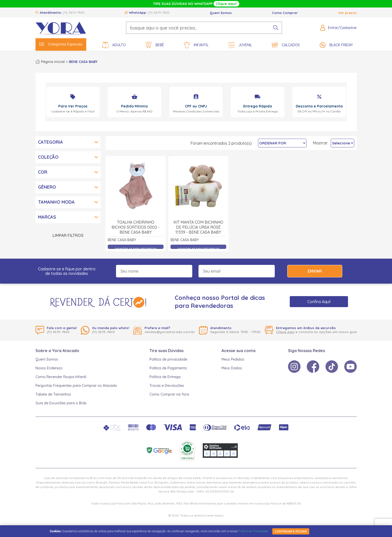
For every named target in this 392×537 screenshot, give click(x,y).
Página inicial (53, 62)
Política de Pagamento (168, 368)
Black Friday (336, 45)
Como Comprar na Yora (169, 394)
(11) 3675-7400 (74, 12)
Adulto (114, 45)
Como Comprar (285, 13)
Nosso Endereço (49, 368)
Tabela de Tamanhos (53, 394)
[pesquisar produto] (276, 28)
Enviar (315, 271)
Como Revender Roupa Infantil (61, 377)
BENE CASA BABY (83, 62)
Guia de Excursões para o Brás (61, 403)
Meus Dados (232, 368)
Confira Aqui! (319, 302)
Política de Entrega (165, 377)
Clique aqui (285, 332)
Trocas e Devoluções (167, 386)
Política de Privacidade (253, 531)
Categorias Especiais (61, 44)
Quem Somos (221, 13)
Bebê (155, 45)
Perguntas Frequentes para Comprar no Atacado (76, 386)
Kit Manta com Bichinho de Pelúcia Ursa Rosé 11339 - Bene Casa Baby (198, 227)
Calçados (286, 45)
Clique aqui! (226, 4)
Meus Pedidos (233, 359)
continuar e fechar (291, 531)
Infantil (196, 45)
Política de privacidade (168, 359)
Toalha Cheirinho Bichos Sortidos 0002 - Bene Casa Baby (135, 227)
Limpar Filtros (68, 235)
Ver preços (347, 13)
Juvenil (240, 45)
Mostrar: (320, 143)
